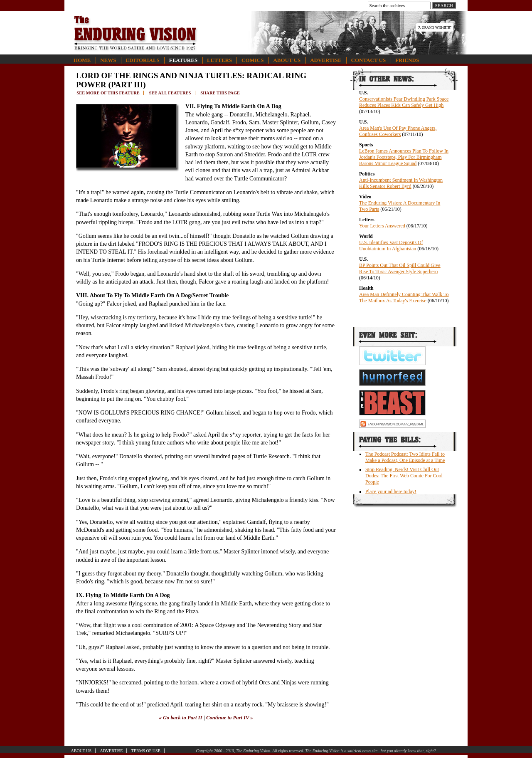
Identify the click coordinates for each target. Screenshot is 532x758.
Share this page (220, 93)
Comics (252, 60)
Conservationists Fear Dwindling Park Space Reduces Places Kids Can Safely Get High (404, 102)
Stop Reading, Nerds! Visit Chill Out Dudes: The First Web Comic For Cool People (404, 476)
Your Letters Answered (382, 226)
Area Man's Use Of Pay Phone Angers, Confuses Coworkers (398, 131)
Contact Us (369, 60)
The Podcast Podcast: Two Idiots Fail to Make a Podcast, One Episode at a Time (405, 457)
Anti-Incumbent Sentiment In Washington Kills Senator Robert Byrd (401, 183)
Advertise (326, 60)
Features (183, 60)
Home (82, 60)
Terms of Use (146, 751)
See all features (170, 93)
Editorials (142, 60)
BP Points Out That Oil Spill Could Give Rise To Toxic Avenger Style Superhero (400, 268)
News (108, 60)
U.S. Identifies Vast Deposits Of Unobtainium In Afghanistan (391, 246)
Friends (407, 60)
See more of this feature (108, 93)
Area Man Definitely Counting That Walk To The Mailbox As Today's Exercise (404, 298)
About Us (287, 60)
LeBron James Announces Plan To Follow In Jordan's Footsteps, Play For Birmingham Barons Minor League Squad (404, 157)
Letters (219, 60)
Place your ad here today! (391, 491)
